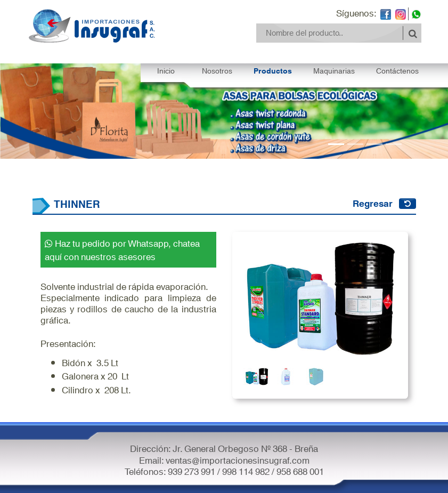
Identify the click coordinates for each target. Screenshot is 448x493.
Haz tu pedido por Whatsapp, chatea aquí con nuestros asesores (122, 249)
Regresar (373, 203)
